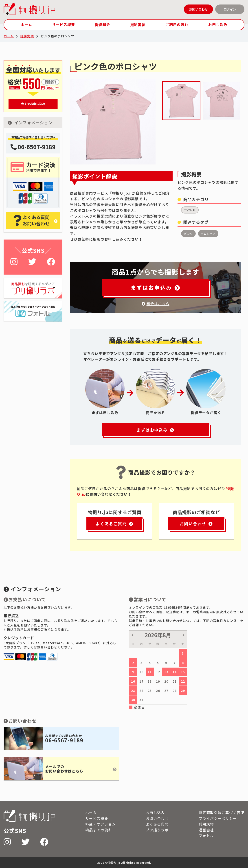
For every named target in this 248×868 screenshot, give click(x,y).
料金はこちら (156, 304)
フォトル (206, 835)
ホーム (26, 24)
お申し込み (218, 24)
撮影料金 (103, 24)
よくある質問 (157, 824)
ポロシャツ (208, 234)
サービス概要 (64, 24)
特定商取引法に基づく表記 (222, 813)
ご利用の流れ (177, 24)
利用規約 (206, 824)
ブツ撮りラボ (157, 830)
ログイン (230, 9)
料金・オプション (101, 824)
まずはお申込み (155, 287)
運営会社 (206, 830)
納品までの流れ (99, 830)
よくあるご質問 (114, 524)
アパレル (190, 210)
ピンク (188, 234)
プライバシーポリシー (218, 818)
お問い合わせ (198, 9)
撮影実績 (138, 24)
